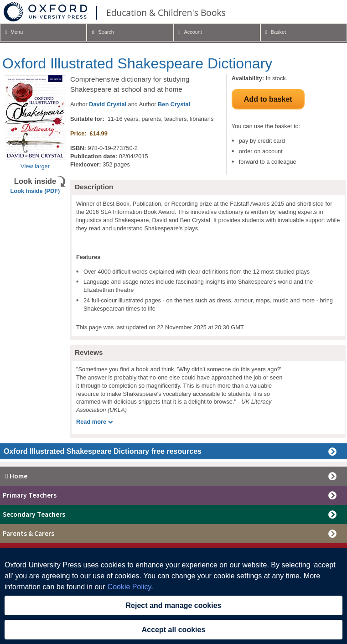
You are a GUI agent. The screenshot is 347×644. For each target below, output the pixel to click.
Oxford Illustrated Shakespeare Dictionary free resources (103, 451)
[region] (173, 596)
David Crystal (108, 104)
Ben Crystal (174, 104)
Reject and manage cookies (174, 605)
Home (15, 476)
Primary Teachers (30, 495)
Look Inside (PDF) (35, 191)
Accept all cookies (174, 630)
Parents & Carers (28, 533)
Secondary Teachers (34, 514)
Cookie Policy (129, 587)
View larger (35, 166)
